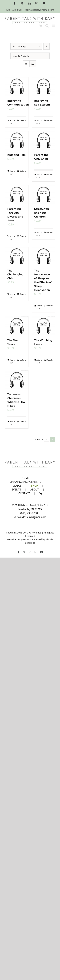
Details (23, 120)
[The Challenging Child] (17, 256)
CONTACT (24, 493)
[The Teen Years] (17, 326)
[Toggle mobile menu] (54, 26)
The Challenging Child (15, 274)
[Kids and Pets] (17, 140)
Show (21, 56)
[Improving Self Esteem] (44, 86)
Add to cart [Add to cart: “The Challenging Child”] (12, 296)
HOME (25, 478)
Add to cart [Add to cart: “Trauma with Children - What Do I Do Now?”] (12, 423)
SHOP (34, 486)
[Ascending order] (46, 46)
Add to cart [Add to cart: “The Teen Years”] (12, 361)
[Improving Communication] (17, 86)
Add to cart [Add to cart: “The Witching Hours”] (39, 361)
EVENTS (16, 490)
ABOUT (35, 490)
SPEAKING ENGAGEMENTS (25, 482)
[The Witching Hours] (44, 326)
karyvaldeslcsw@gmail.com (39, 10)
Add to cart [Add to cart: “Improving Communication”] (12, 122)
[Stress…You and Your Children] (44, 194)
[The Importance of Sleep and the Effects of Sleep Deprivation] (44, 256)
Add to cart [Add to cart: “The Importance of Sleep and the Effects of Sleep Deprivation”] (39, 307)
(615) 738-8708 (29, 513)
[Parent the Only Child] (44, 140)
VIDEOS (17, 486)
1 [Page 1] (47, 439)
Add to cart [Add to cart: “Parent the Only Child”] (39, 176)
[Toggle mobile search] (47, 26)
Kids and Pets (16, 155)
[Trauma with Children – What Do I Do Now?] (17, 380)
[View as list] (33, 64)
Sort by (19, 46)
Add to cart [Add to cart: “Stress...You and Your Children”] (39, 234)
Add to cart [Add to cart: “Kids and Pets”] (12, 172)
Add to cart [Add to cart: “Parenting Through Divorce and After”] (12, 238)
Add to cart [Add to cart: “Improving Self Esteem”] (39, 122)
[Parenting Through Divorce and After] (17, 194)
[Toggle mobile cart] (41, 26)
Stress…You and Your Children (42, 213)
